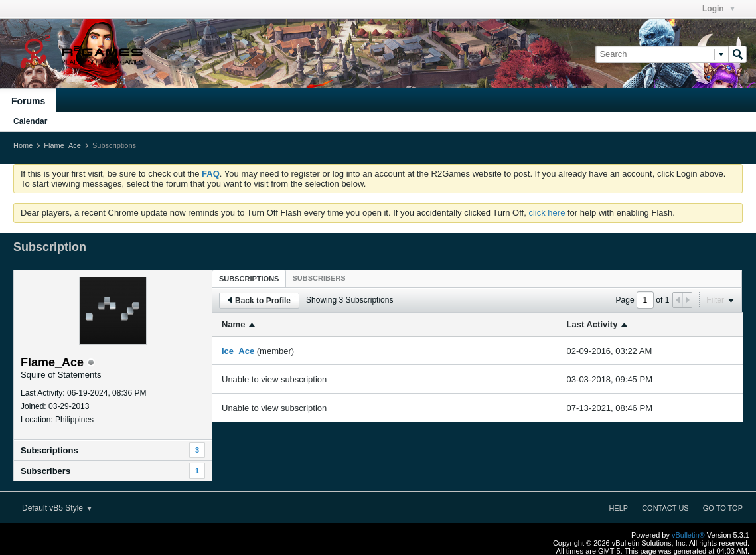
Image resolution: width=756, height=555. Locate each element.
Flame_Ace (62, 145)
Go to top (723, 508)
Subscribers (45, 471)
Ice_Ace (238, 351)
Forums (28, 101)
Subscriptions (49, 450)
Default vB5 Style (57, 508)
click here (547, 213)
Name (233, 324)
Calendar (30, 121)
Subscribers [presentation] (319, 278)
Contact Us (665, 508)
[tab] (249, 278)
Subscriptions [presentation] (249, 279)
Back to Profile (259, 301)
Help (618, 508)
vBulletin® (688, 535)
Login (718, 9)
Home (23, 145)
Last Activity (592, 324)
